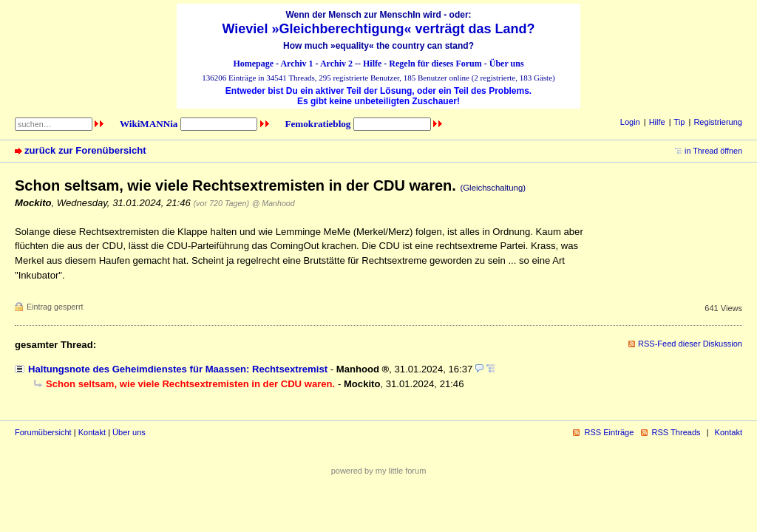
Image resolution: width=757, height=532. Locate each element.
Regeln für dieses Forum (435, 64)
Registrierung (718, 122)
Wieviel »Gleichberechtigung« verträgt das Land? (379, 29)
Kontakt (92, 432)
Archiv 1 (296, 64)
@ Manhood (274, 203)
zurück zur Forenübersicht (85, 150)
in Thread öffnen (713, 151)
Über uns (507, 64)
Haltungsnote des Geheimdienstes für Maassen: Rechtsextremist (178, 369)
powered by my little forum (379, 471)
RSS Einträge (609, 432)
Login (630, 122)
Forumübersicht (43, 432)
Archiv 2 (336, 64)
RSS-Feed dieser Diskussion (690, 344)
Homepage (253, 64)
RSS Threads (676, 432)
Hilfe (372, 64)
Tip (680, 122)
